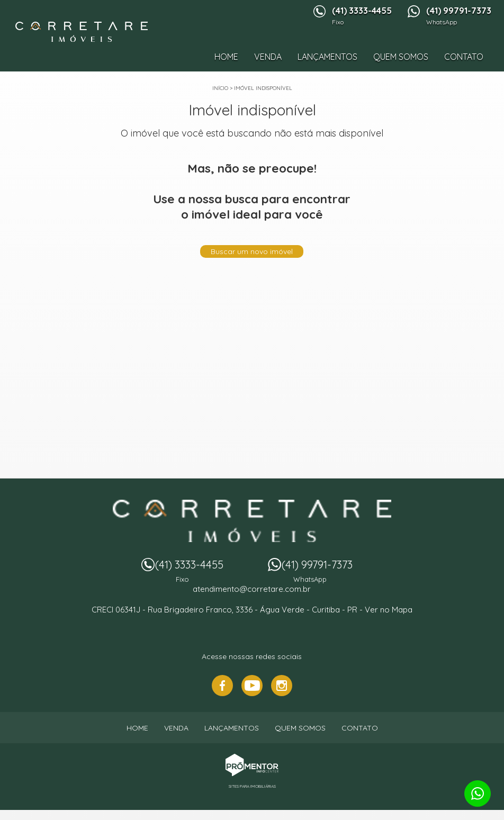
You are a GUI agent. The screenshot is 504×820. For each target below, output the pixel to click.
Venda (268, 57)
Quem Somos (401, 57)
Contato (464, 57)
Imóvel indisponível (263, 88)
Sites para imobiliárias (252, 786)
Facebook (222, 686)
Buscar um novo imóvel (252, 251)
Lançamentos (327, 57)
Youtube (252, 686)
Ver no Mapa (389, 610)
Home (226, 57)
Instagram (282, 686)
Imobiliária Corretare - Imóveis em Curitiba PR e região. (252, 521)
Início (220, 88)
